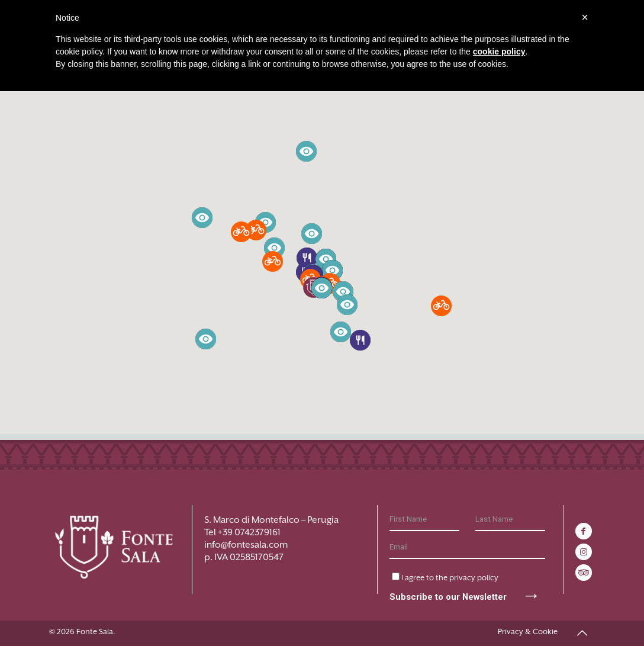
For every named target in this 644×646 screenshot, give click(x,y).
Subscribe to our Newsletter (465, 590)
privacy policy (474, 577)
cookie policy (499, 52)
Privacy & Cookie (528, 631)
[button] (360, 340)
